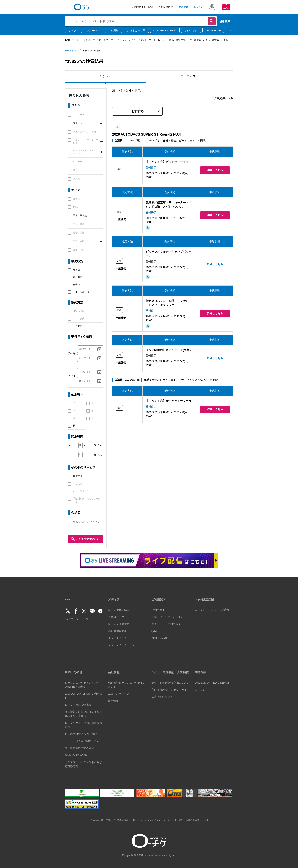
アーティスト (190, 76)
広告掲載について (162, 697)
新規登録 (183, 7)
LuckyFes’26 (213, 31)
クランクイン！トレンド (123, 645)
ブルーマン (93, 31)
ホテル (206, 40)
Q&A (154, 631)
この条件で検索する (85, 539)
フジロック (191, 31)
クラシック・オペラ (125, 40)
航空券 (198, 40)
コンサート (78, 40)
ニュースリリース (119, 694)
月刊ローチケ (116, 617)
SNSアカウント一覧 (77, 619)
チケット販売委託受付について (170, 683)
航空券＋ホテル (220, 40)
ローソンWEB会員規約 (79, 705)
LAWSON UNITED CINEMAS (212, 683)
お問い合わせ (166, 7)
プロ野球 (113, 31)
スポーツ (90, 40)
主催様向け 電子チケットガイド (170, 690)
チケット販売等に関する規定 (82, 741)
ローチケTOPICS (118, 610)
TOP (67, 40)
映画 (172, 40)
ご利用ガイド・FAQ (142, 7)
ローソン (200, 690)
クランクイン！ (117, 638)
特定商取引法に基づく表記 (81, 734)
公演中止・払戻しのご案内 (167, 617)
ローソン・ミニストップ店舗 (212, 610)
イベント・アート (147, 40)
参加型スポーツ (184, 40)
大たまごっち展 (136, 31)
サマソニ (73, 31)
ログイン (199, 7)
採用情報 (113, 701)
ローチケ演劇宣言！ (120, 624)
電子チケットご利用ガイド (167, 624)
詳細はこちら (215, 170)
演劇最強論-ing (117, 631)
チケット (105, 76)
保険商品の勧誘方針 (77, 755)
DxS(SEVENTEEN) (165, 31)
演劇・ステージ (105, 40)
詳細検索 (225, 21)
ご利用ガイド (159, 610)
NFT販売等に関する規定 (79, 748)
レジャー (163, 40)
